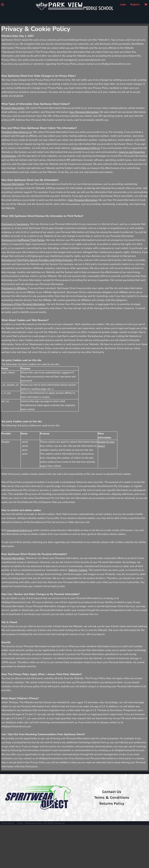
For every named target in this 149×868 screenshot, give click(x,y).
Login (123, 4)
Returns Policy (112, 803)
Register (135, 4)
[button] (2, 5)
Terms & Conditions (112, 798)
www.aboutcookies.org (19, 530)
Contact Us (112, 792)
